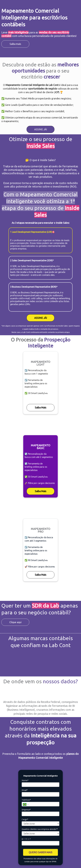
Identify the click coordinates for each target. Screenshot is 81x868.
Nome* (25, 780)
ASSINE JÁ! (41, 129)
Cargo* (25, 819)
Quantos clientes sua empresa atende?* (40, 829)
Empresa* (26, 810)
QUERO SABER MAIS (40, 852)
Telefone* (26, 800)
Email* (25, 790)
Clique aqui (15, 622)
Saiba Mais (40, 407)
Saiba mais (15, 44)
